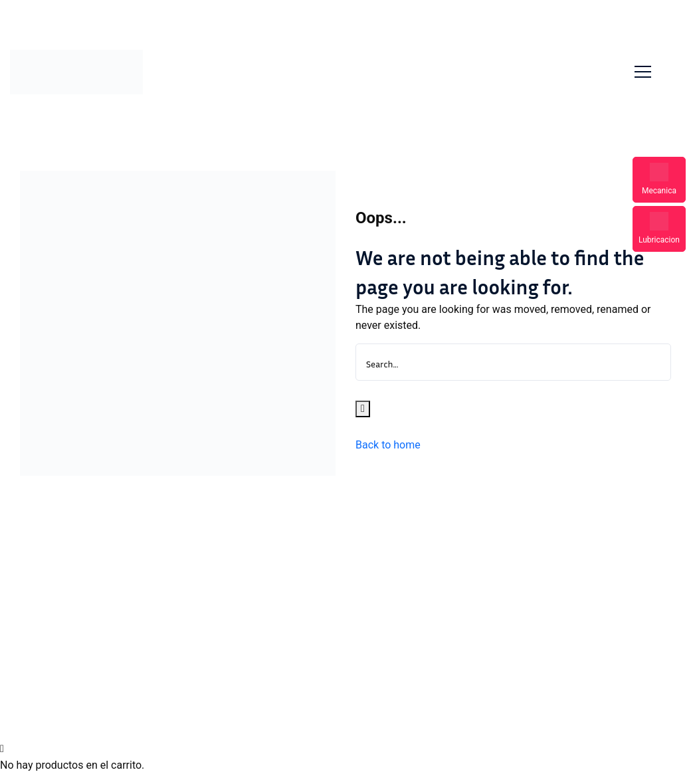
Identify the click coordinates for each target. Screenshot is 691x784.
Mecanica (659, 179)
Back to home (388, 445)
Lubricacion (659, 228)
